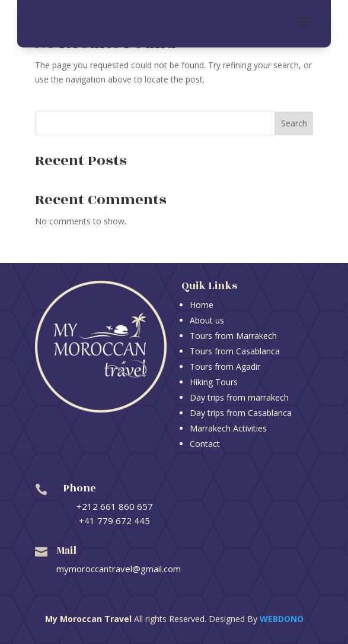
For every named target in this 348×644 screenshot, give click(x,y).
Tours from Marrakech (233, 336)
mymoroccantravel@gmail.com (119, 569)
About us (207, 320)
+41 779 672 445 (114, 521)
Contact (205, 444)
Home (202, 305)
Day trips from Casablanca (241, 413)
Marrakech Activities (228, 428)
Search (294, 123)
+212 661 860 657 (115, 506)
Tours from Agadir (225, 367)
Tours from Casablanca (235, 351)
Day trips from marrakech (239, 397)
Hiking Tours (214, 382)
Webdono (282, 619)
